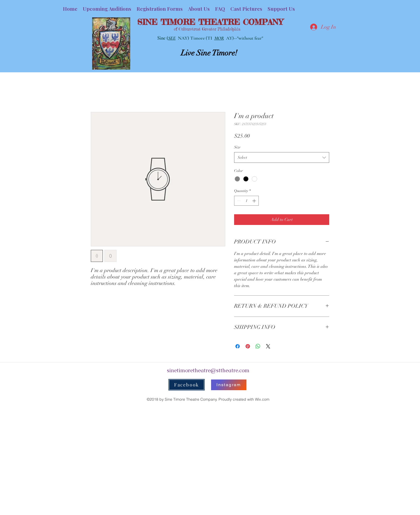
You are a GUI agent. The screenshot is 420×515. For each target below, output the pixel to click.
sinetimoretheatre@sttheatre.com (208, 370)
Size (237, 147)
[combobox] (282, 158)
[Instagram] (229, 385)
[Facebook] (187, 385)
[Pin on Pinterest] (248, 346)
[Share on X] (268, 346)
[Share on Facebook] (238, 346)
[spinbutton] (246, 201)
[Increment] (255, 201)
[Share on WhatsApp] (258, 346)
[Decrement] (238, 201)
